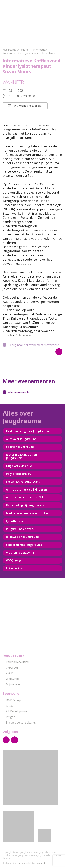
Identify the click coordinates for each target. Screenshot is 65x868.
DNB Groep (12, 700)
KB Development (15, 711)
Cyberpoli (10, 668)
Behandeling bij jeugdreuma (25, 505)
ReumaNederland (16, 662)
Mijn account (13, 684)
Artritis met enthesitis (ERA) (25, 497)
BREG (8, 706)
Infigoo (9, 717)
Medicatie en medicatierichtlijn (27, 513)
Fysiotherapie (15, 521)
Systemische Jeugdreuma (23, 482)
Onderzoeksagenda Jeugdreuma (28, 431)
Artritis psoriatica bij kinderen (26, 489)
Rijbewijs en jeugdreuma (23, 537)
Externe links (15, 568)
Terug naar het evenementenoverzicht (31, 345)
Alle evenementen (17, 392)
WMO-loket (14, 560)
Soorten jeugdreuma (20, 447)
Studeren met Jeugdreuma (24, 545)
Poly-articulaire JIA (18, 474)
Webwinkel (11, 679)
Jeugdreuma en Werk (20, 529)
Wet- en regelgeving (20, 553)
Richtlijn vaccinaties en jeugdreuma (21, 456)
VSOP (8, 673)
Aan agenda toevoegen (25, 106)
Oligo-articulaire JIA (19, 466)
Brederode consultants (19, 723)
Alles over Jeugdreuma (21, 439)
